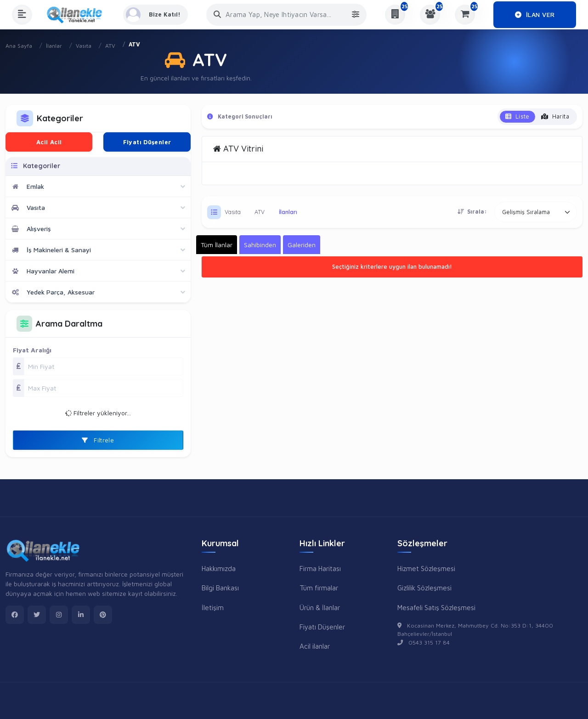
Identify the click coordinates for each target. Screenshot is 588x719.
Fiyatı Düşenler (147, 142)
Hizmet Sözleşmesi (426, 568)
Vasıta (84, 46)
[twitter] (37, 615)
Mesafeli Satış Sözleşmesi (436, 607)
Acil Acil (49, 142)
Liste (517, 116)
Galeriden (302, 245)
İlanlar (54, 46)
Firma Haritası (320, 568)
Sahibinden (260, 245)
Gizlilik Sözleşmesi (424, 588)
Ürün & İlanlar (320, 607)
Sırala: (472, 212)
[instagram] (59, 615)
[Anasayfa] (78, 15)
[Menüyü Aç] (22, 15)
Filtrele (98, 440)
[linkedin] (81, 615)
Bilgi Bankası (220, 588)
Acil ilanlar (315, 646)
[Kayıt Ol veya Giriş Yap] (155, 15)
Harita (555, 116)
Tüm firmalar (319, 588)
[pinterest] (103, 615)
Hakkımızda (219, 568)
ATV (110, 46)
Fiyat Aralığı (32, 350)
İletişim (213, 607)
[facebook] (15, 615)
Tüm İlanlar (217, 245)
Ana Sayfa (19, 46)
